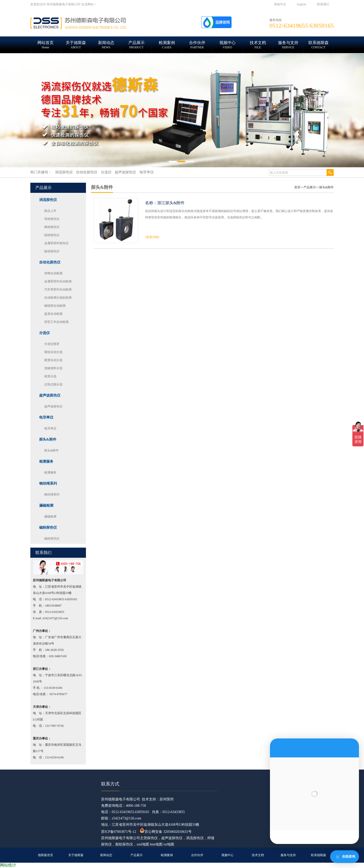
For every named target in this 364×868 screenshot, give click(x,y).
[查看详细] (152, 237)
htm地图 (156, 844)
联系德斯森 (318, 855)
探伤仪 (152, 838)
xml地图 (143, 844)
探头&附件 (51, 450)
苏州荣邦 (167, 799)
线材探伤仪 (52, 235)
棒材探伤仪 (52, 227)
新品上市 (50, 211)
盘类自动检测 (53, 314)
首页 (297, 187)
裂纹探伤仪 (124, 844)
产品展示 (310, 187)
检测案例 (167, 855)
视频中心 (227, 855)
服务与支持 (288, 855)
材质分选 (50, 376)
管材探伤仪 (52, 219)
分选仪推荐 (52, 344)
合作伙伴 (197, 855)
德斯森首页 (45, 855)
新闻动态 (106, 855)
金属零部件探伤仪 (56, 243)
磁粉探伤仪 (52, 539)
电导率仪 (50, 428)
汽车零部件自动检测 (58, 290)
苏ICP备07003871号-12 (119, 832)
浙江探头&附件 (171, 203)
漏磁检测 (50, 516)
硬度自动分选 (53, 360)
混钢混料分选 (53, 368)
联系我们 (323, 4)
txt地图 (169, 844)
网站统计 (8, 865)
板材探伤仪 (52, 251)
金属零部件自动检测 (58, 281)
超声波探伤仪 (53, 406)
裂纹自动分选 (53, 352)
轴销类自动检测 (55, 306)
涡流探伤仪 (195, 838)
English (301, 4)
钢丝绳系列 (52, 494)
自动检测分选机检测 (58, 298)
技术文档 (258, 855)
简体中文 (280, 4)
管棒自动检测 (53, 273)
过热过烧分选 (53, 384)
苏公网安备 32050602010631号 (166, 832)
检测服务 (50, 472)
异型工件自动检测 (56, 322)
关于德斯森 (76, 855)
